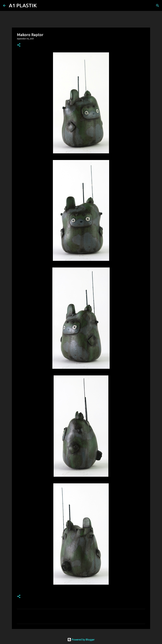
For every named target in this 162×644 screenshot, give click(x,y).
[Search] (41, 6)
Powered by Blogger (81, 640)
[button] (19, 45)
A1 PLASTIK (23, 5)
